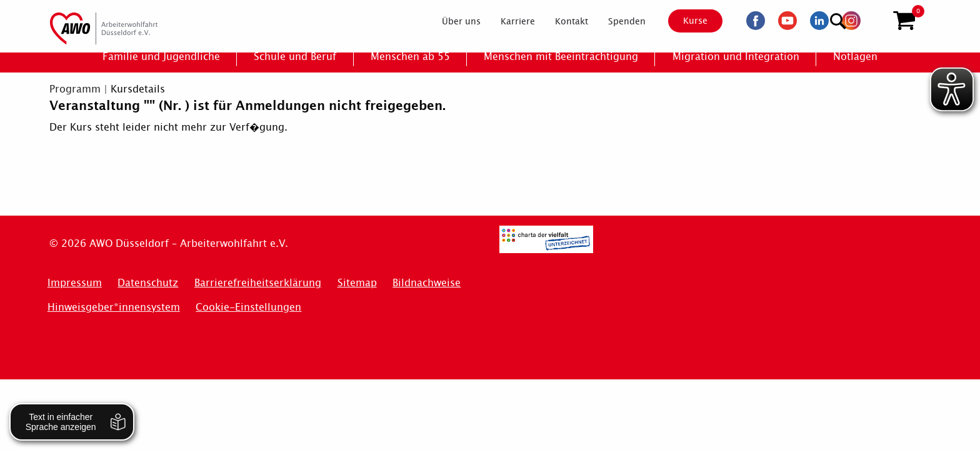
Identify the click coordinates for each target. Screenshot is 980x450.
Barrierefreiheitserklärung (258, 283)
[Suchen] (873, 19)
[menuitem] (451, 21)
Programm (75, 89)
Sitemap (357, 283)
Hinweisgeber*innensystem (114, 307)
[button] (904, 21)
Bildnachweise (427, 283)
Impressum (75, 283)
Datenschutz (148, 283)
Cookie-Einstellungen (248, 307)
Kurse (685, 21)
